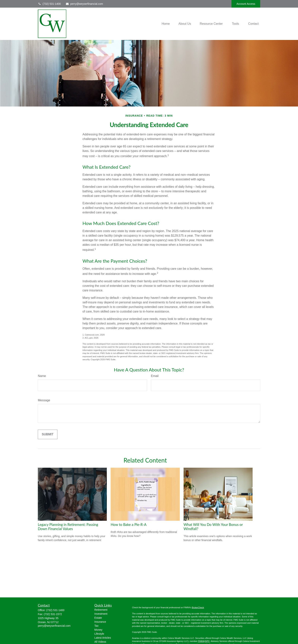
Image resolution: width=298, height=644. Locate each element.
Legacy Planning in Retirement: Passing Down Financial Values (68, 527)
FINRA (201, 641)
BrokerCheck (198, 607)
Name (42, 376)
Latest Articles (103, 638)
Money (98, 630)
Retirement (101, 610)
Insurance (100, 622)
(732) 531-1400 (49, 4)
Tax (97, 626)
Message (44, 400)
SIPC (207, 641)
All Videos (100, 642)
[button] (166, 24)
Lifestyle (99, 634)
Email (155, 376)
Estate (98, 618)
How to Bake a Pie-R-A (128, 525)
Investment (101, 614)
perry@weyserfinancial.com (84, 4)
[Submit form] (48, 434)
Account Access (246, 4)
